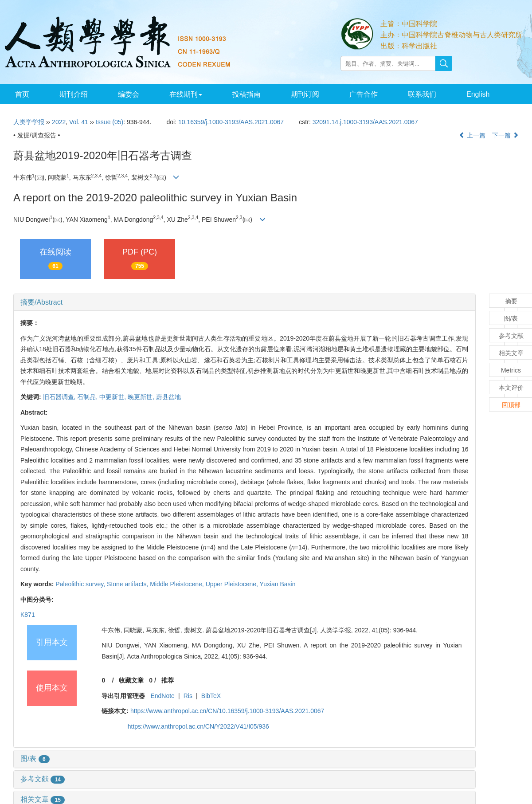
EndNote (162, 696)
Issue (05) (110, 122)
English (469, 94)
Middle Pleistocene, (178, 584)
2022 (59, 122)
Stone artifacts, (128, 584)
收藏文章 (131, 680)
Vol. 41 (79, 122)
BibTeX (211, 696)
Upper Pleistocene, (233, 584)
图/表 (35, 759)
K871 (28, 615)
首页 (22, 94)
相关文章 (43, 799)
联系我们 (414, 94)
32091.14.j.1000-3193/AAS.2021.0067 (365, 122)
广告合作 (357, 94)
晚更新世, (142, 397)
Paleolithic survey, (81, 584)
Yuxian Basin (278, 584)
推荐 (168, 680)
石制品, (88, 397)
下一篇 (505, 135)
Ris (188, 696)
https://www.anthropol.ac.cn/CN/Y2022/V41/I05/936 (198, 726)
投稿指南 (242, 94)
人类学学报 (29, 122)
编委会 (126, 94)
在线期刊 (182, 94)
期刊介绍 (72, 94)
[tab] (244, 302)
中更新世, (113, 397)
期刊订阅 (299, 94)
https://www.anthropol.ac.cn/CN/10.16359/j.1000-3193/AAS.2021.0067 (227, 711)
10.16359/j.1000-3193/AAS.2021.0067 (231, 122)
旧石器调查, (60, 397)
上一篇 (472, 135)
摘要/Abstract (41, 302)
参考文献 (43, 779)
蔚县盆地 (168, 397)
